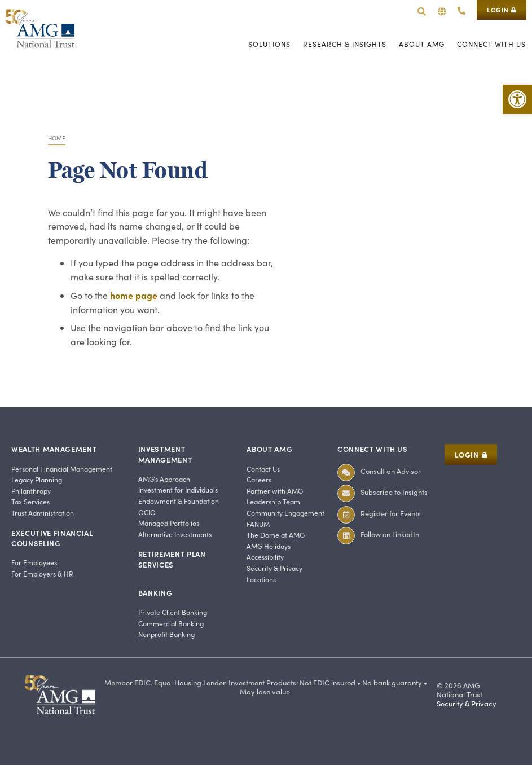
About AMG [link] (269, 449)
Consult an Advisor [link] (391, 471)
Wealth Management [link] (54, 449)
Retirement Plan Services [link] (172, 559)
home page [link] (134, 295)
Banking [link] (155, 593)
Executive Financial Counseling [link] (52, 538)
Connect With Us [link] (373, 449)
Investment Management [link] (165, 454)
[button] (442, 12)
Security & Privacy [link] (467, 704)
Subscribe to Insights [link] (394, 492)
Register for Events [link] (391, 513)
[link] (517, 99)
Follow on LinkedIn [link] (390, 534)
